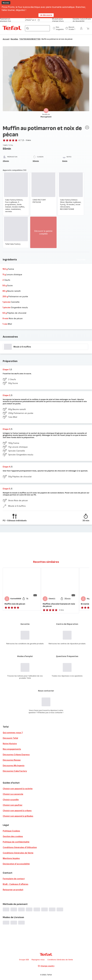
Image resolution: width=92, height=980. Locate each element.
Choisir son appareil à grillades (18, 816)
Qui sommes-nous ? (13, 733)
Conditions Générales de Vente (18, 853)
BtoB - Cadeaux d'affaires (16, 884)
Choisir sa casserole (13, 794)
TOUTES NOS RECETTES (30, 39)
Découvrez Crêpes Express (16, 755)
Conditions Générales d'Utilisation (20, 847)
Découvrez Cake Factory (15, 771)
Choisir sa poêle (11, 800)
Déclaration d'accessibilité (16, 864)
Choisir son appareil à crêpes (17, 811)
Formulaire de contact (14, 879)
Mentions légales (11, 858)
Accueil (6, 39)
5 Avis (28, 140)
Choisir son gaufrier (13, 805)
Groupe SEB (24, 960)
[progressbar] (8, 347)
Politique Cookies (11, 831)
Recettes (14, 39)
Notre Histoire (10, 744)
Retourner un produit (13, 890)
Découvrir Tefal (10, 738)
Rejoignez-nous (38, 960)
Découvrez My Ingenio (14, 766)
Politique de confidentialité (16, 842)
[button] (58, 28)
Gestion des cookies (13, 836)
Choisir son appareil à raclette (18, 789)
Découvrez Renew (12, 760)
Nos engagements (12, 749)
